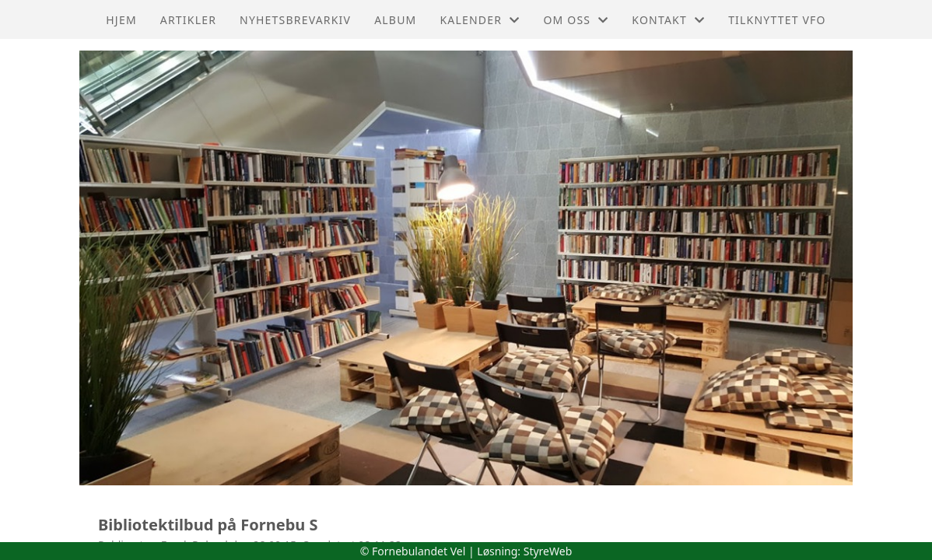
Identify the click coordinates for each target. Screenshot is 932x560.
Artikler (188, 20)
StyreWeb (548, 551)
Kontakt (668, 20)
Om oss (576, 20)
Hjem (121, 20)
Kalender (480, 20)
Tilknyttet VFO (777, 20)
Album (395, 20)
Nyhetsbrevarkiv (295, 20)
